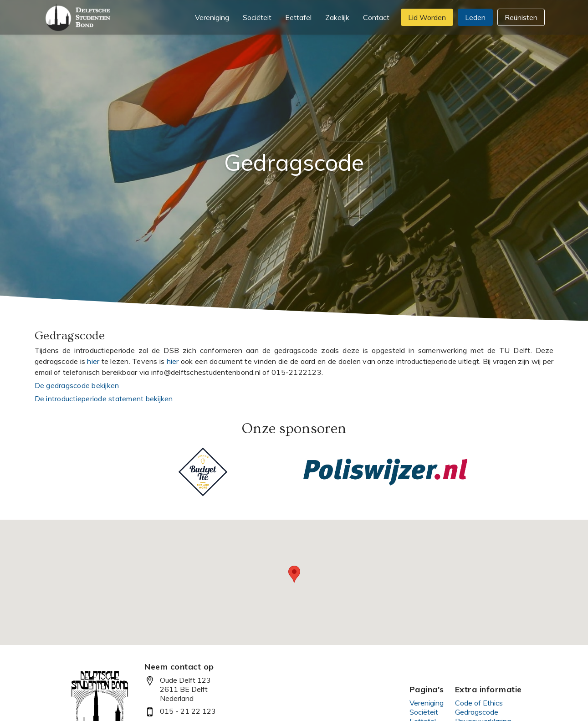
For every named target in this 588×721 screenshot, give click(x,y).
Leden (475, 17)
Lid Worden (427, 17)
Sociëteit (424, 712)
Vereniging (427, 703)
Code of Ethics (479, 703)
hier (93, 361)
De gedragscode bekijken (77, 385)
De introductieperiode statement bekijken (104, 399)
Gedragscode (477, 712)
